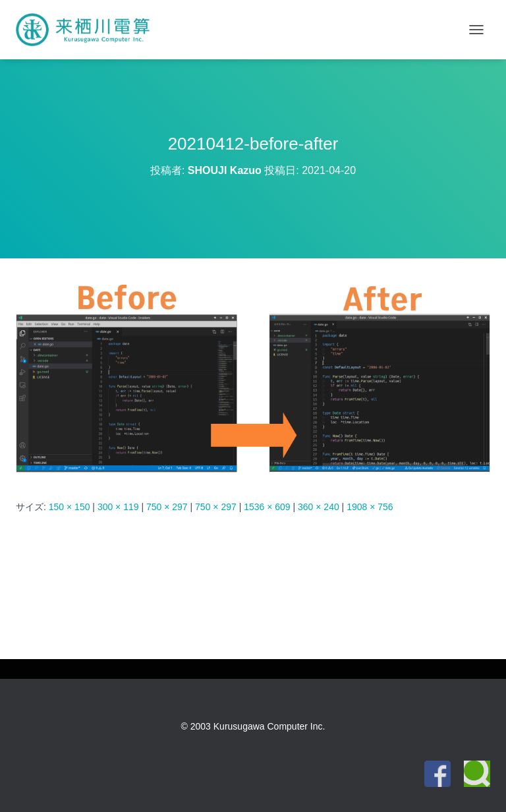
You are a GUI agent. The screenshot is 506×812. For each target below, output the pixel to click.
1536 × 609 (267, 507)
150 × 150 (70, 507)
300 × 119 (118, 507)
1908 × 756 (370, 507)
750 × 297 (167, 507)
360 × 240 (319, 507)
